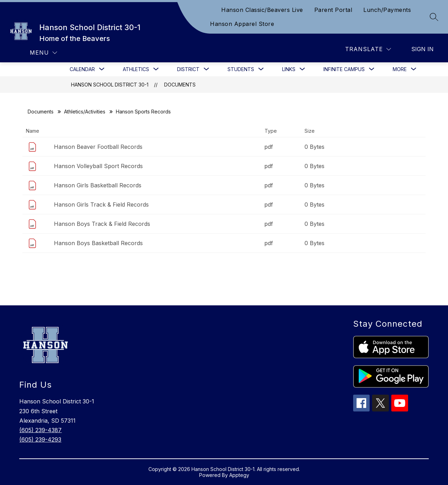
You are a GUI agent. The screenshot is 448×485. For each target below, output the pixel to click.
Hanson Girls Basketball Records (98, 185)
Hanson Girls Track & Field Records (101, 205)
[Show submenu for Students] (241, 69)
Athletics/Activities (85, 112)
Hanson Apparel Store (242, 24)
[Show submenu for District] (188, 69)
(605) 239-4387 (40, 430)
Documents (180, 85)
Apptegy (239, 475)
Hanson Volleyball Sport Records (98, 166)
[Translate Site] (368, 49)
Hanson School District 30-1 (110, 85)
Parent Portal (333, 10)
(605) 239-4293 (40, 439)
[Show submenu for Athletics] (136, 69)
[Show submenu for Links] (289, 69)
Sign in (422, 49)
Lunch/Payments (387, 10)
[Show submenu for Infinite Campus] (344, 69)
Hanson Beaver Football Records (98, 147)
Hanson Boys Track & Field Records (102, 224)
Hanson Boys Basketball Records (98, 243)
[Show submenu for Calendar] (82, 69)
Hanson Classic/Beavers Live (262, 10)
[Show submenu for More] (400, 69)
